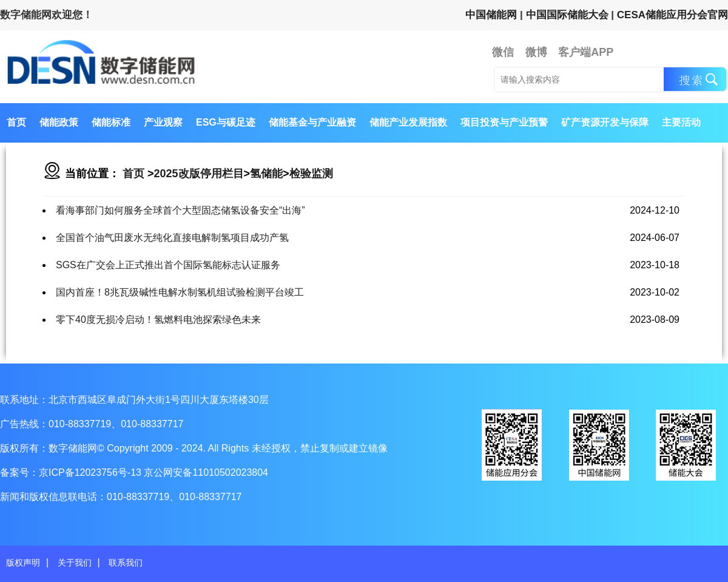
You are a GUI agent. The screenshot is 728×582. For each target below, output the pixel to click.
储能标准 (111, 122)
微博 (536, 52)
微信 (503, 52)
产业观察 (163, 122)
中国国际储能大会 (567, 15)
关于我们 (75, 563)
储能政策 (59, 122)
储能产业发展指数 (408, 122)
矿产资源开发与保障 (605, 122)
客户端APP (586, 52)
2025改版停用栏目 (199, 174)
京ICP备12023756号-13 (91, 472)
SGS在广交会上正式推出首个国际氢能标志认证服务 (168, 265)
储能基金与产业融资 (312, 122)
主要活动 (681, 122)
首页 (16, 122)
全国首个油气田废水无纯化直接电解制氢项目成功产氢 (172, 238)
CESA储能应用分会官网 (672, 15)
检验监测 (311, 174)
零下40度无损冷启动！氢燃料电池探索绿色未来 (158, 320)
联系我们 (126, 563)
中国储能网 (491, 15)
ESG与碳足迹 (226, 122)
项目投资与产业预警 (504, 122)
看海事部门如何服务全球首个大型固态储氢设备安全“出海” (180, 210)
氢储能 (266, 174)
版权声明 (23, 563)
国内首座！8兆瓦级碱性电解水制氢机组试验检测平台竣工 (180, 292)
